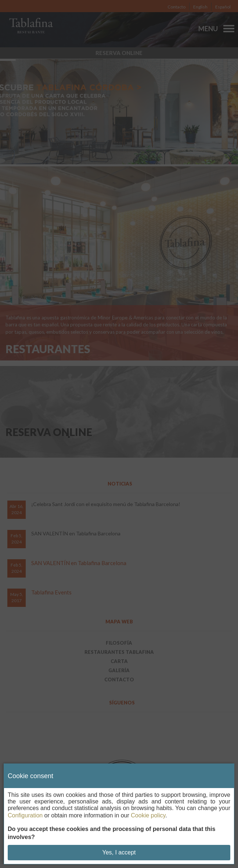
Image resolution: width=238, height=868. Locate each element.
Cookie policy (148, 815)
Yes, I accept (119, 852)
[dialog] (119, 814)
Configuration (25, 815)
